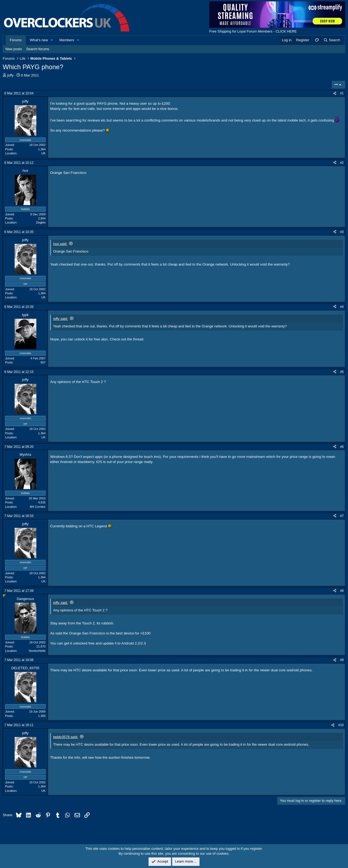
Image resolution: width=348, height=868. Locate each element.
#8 (342, 591)
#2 (342, 163)
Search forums (38, 49)
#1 (342, 93)
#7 (342, 516)
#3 (342, 232)
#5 (342, 372)
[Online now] (4, 596)
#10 (341, 725)
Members (67, 40)
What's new (39, 40)
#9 (342, 660)
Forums (16, 40)
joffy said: (61, 319)
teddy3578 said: (66, 737)
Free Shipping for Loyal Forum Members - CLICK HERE (253, 31)
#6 (342, 447)
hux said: (60, 244)
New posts (14, 49)
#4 (342, 307)
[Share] (335, 93)
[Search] (332, 40)
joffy (11, 75)
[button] (52, 40)
